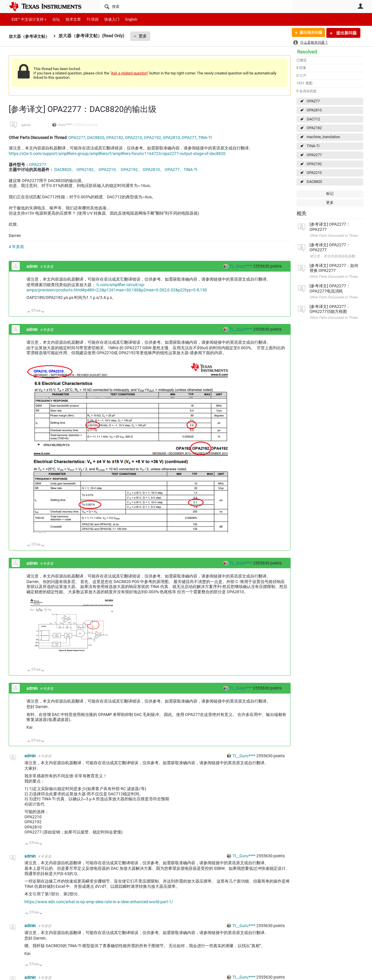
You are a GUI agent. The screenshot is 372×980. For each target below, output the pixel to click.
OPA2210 (314, 173)
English (131, 19)
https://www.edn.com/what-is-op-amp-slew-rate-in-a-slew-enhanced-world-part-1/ (99, 902)
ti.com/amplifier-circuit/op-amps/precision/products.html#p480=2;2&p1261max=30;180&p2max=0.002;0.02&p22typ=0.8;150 (117, 287)
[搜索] (196, 6)
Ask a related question (129, 73)
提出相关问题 (309, 33)
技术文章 (73, 19)
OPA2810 (314, 110)
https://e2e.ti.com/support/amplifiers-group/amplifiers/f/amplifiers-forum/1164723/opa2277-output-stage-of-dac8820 (117, 154)
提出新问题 (346, 33)
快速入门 (112, 19)
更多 (146, 36)
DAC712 (313, 119)
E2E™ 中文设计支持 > (29, 19)
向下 (43, 312)
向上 (29, 312)
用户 (360, 6)
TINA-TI (313, 146)
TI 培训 (93, 19)
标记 (330, 194)
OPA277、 (174, 170)
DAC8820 (314, 182)
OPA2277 (314, 155)
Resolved (307, 52)
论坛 (56, 19)
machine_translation (323, 137)
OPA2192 (314, 164)
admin (26, 125)
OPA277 (313, 101)
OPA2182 (314, 128)
